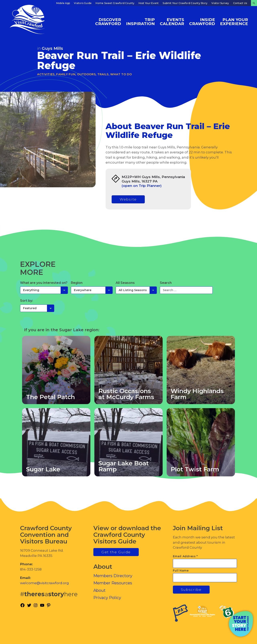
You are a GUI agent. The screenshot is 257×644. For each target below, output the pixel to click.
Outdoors (86, 74)
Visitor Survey (220, 3)
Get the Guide (116, 552)
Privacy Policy (107, 598)
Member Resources (113, 583)
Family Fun (66, 74)
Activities (46, 74)
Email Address (185, 556)
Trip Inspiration (140, 21)
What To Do (121, 74)
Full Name (181, 571)
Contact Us (240, 3)
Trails (103, 74)
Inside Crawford (202, 21)
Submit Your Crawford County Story (185, 3)
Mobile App (63, 3)
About (99, 590)
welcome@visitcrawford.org (44, 583)
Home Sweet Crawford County (115, 3)
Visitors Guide (83, 3)
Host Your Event (149, 3)
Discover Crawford (108, 21)
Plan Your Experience (234, 21)
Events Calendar (172, 21)
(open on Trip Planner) (142, 186)
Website (128, 199)
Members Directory (113, 576)
